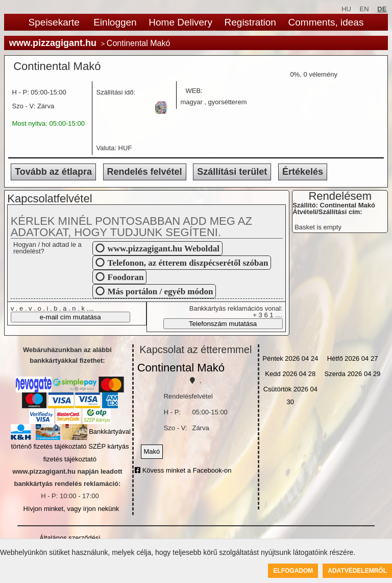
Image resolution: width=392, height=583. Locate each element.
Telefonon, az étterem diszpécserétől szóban (188, 262)
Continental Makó (181, 368)
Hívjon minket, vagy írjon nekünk (71, 509)
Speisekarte (54, 22)
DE (382, 9)
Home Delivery (180, 22)
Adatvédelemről (357, 571)
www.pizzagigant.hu (53, 43)
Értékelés (303, 172)
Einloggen (115, 22)
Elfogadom (293, 571)
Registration (250, 22)
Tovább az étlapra (53, 172)
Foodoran (126, 277)
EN (364, 9)
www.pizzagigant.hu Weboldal (164, 248)
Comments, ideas (326, 22)
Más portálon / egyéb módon (161, 291)
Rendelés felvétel (145, 172)
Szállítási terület (232, 172)
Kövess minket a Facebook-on (183, 470)
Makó (152, 451)
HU (346, 9)
